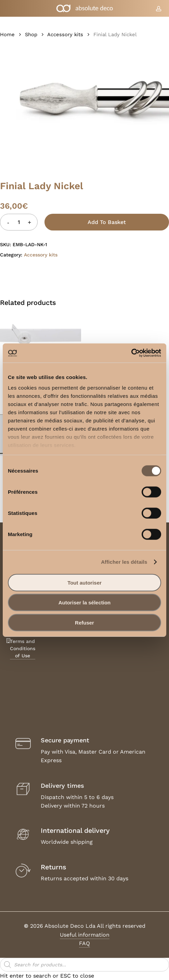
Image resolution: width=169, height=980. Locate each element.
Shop (31, 34)
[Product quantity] (19, 222)
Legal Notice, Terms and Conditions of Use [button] (23, 641)
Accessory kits (65, 34)
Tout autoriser (84, 582)
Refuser (84, 622)
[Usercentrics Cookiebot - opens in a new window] (131, 353)
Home (7, 34)
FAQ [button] (84, 943)
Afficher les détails (124, 562)
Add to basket (107, 222)
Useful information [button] (85, 935)
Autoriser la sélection (85, 603)
